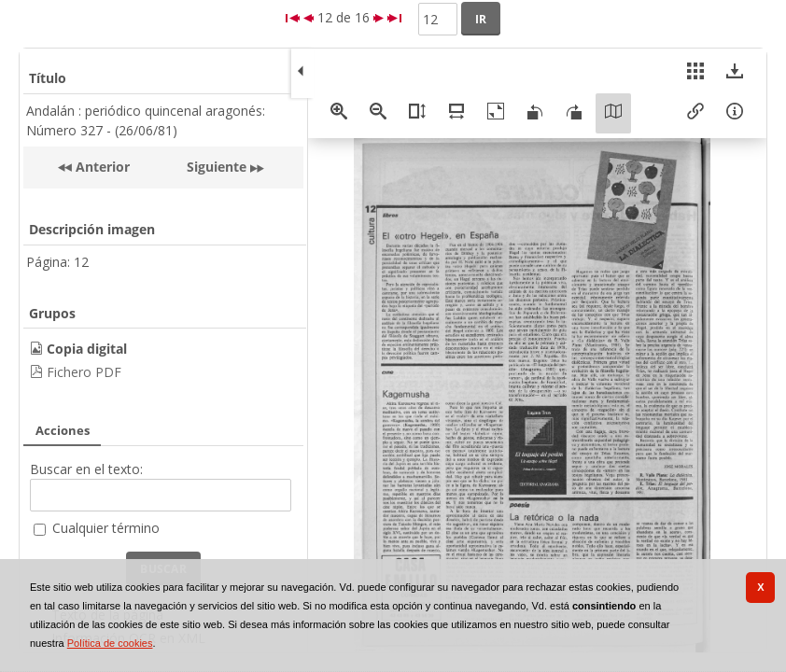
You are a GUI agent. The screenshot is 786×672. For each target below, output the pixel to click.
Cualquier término (106, 528)
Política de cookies (110, 643)
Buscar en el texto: (86, 469)
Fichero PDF (84, 372)
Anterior (101, 167)
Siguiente (217, 167)
